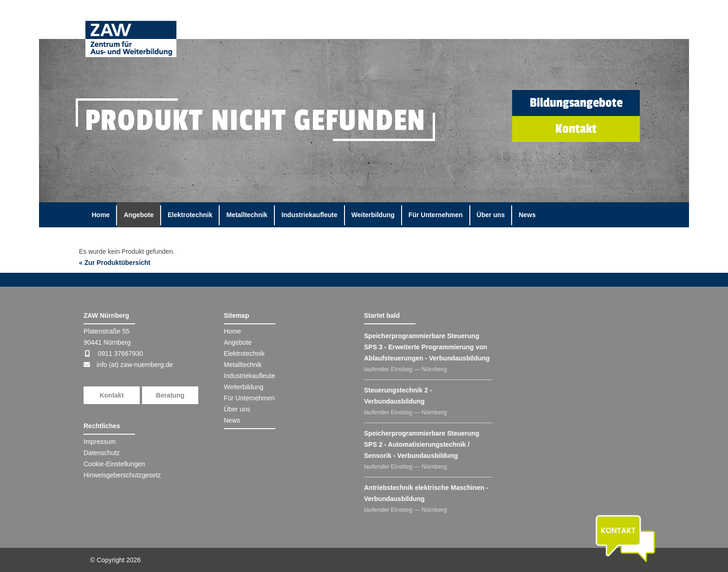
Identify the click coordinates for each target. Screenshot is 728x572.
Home (101, 215)
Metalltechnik (247, 215)
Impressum (100, 442)
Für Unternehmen (436, 215)
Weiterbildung (373, 215)
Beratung (170, 395)
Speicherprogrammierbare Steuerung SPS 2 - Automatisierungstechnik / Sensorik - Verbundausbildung (422, 444)
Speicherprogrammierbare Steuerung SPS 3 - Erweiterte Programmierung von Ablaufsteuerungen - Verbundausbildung (427, 347)
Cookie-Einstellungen (114, 464)
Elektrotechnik (190, 215)
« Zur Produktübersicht (115, 263)
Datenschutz (102, 453)
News (527, 215)
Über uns (491, 215)
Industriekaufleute (309, 215)
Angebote (139, 215)
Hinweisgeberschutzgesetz (122, 475)
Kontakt (111, 395)
